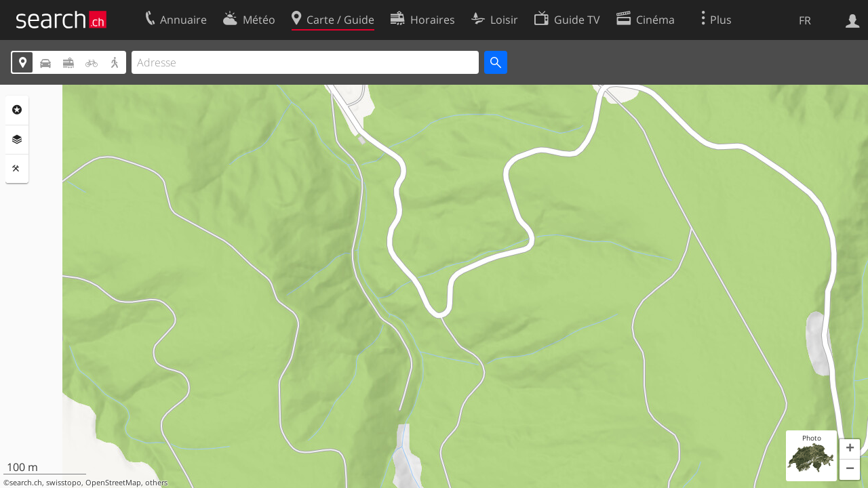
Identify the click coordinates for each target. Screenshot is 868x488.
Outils (17, 169)
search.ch (26, 483)
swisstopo (64, 483)
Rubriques (17, 110)
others (156, 483)
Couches (17, 140)
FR (805, 20)
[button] (850, 449)
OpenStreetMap (113, 483)
